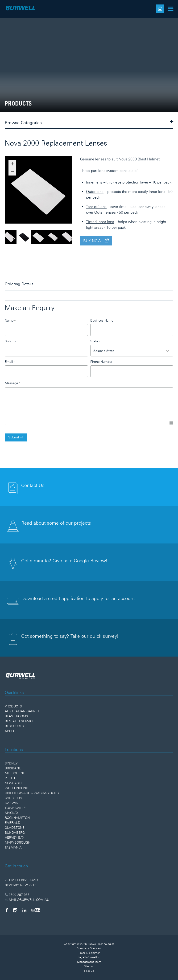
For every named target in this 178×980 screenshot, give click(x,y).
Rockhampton (17, 818)
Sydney (11, 763)
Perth (10, 778)
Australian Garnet (22, 711)
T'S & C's (89, 971)
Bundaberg (15, 833)
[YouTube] (35, 910)
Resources (14, 726)
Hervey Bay (14, 837)
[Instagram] (15, 910)
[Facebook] (7, 910)
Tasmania (13, 847)
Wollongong (17, 788)
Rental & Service (19, 721)
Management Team (89, 962)
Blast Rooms (16, 716)
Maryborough (18, 842)
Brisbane (13, 768)
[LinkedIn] (24, 910)
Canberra (13, 798)
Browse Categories (89, 122)
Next (76, 191)
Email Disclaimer (89, 953)
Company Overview (89, 948)
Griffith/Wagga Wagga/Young (32, 793)
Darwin (11, 803)
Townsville (15, 808)
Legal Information (89, 957)
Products (13, 706)
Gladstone (14, 828)
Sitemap (89, 966)
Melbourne (15, 773)
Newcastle (15, 783)
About (10, 731)
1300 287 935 (17, 895)
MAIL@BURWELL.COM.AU (27, 900)
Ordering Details (19, 284)
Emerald (12, 823)
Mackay (12, 813)
